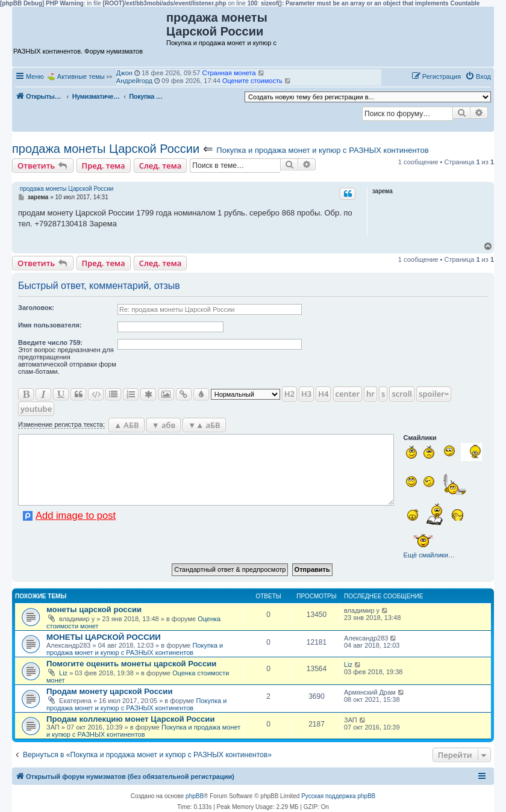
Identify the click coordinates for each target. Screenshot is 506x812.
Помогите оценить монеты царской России (131, 664)
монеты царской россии (94, 609)
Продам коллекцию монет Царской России (131, 719)
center (348, 394)
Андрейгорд (134, 81)
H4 (323, 394)
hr (370, 394)
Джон (124, 73)
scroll (402, 394)
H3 (306, 394)
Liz (63, 673)
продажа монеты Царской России (106, 149)
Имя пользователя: (50, 325)
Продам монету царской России (110, 691)
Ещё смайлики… (429, 555)
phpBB (195, 796)
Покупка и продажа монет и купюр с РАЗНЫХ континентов (322, 150)
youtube (36, 409)
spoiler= (434, 394)
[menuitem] (478, 76)
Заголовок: (36, 308)
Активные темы (81, 76)
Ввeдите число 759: (50, 342)
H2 (289, 394)
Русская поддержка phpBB (338, 796)
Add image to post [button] (76, 515)
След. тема (161, 166)
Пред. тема (104, 166)
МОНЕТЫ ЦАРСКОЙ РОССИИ (104, 637)
